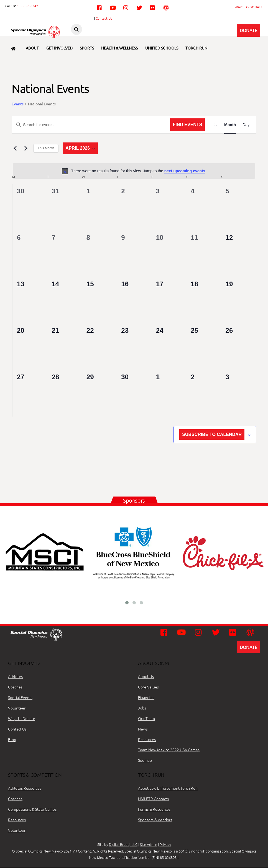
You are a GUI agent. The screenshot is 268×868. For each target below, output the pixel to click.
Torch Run (196, 48)
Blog (12, 739)
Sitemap (145, 760)
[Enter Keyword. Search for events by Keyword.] (91, 125)
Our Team (146, 718)
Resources (147, 739)
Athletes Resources (25, 788)
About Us (146, 676)
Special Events (20, 697)
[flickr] (153, 7)
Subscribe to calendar (212, 435)
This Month (46, 149)
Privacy (165, 845)
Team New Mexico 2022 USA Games (169, 750)
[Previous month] (15, 149)
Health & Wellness (119, 48)
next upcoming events (185, 171)
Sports (87, 48)
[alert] (134, 171)
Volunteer (17, 708)
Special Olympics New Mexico (39, 851)
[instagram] (126, 7)
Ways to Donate (22, 718)
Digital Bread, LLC (123, 845)
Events (18, 104)
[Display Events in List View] (215, 125)
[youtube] (113, 7)
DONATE (248, 30)
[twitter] (139, 7)
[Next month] (26, 149)
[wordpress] (166, 7)
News (143, 729)
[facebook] (99, 7)
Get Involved (59, 48)
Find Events (188, 125)
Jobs (142, 708)
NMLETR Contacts (153, 799)
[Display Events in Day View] (246, 125)
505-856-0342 (27, 6)
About (32, 48)
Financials (146, 697)
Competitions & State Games (32, 809)
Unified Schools (162, 48)
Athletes (15, 676)
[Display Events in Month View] (230, 125)
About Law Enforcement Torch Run (168, 788)
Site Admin (149, 845)
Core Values (148, 687)
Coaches (15, 687)
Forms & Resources (154, 809)
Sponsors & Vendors (155, 820)
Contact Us (104, 18)
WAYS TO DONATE (249, 7)
